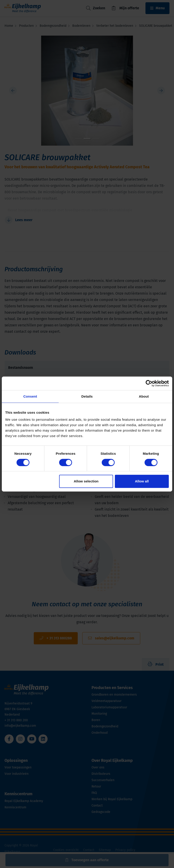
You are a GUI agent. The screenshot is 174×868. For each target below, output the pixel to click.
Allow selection (86, 481)
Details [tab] (87, 396)
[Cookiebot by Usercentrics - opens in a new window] (149, 383)
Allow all (142, 481)
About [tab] (144, 396)
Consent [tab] (30, 396)
